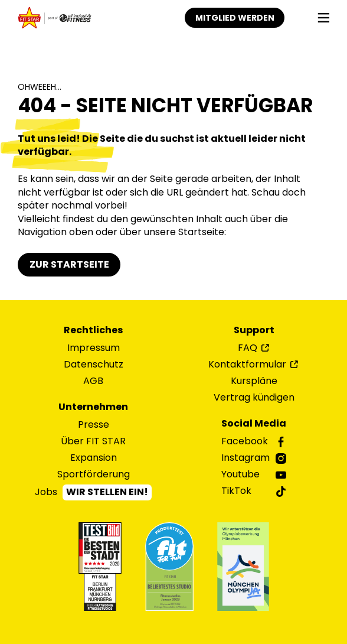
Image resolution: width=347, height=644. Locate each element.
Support (254, 330)
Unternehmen (93, 407)
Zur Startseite (69, 264)
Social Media (254, 424)
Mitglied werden (235, 18)
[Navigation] (324, 18)
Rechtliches (93, 330)
